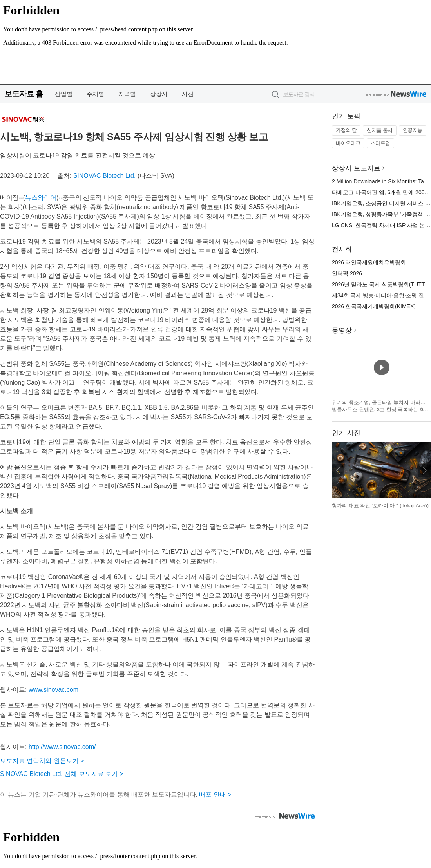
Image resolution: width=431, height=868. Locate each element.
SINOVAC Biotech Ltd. (105, 176)
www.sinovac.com (53, 690)
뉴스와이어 (41, 198)
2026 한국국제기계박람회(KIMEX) (374, 306)
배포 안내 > (215, 795)
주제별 (95, 94)
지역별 (127, 94)
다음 (425, 470)
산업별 (64, 94)
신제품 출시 (380, 130)
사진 (188, 94)
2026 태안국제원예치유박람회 (369, 262)
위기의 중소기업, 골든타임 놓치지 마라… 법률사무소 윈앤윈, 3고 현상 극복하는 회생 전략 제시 (381, 409)
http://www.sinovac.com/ (62, 747)
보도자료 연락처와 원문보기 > (42, 761)
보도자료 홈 (24, 94)
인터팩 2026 (347, 273)
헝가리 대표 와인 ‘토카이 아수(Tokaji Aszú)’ (381, 505)
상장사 (159, 94)
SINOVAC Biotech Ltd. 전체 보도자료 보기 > (62, 774)
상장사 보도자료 (356, 168)
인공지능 (413, 130)
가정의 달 (346, 130)
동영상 (342, 330)
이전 (338, 470)
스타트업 (380, 143)
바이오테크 (348, 143)
